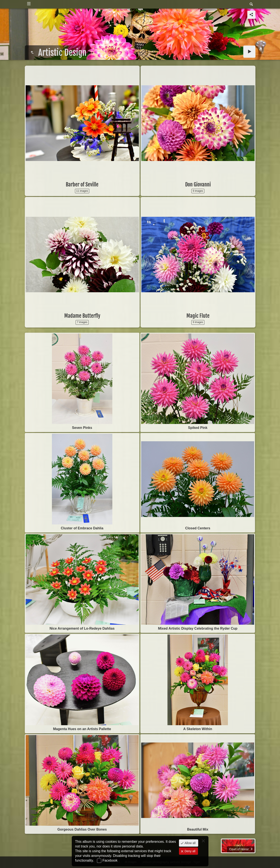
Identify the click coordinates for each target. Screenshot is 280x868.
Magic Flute (198, 316)
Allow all (190, 843)
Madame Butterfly (82, 316)
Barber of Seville (82, 185)
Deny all (189, 851)
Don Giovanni (198, 185)
